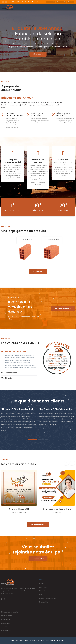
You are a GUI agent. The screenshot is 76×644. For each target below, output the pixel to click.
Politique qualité (7, 616)
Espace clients (51, 2)
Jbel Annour (43, 587)
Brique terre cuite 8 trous (29, 240)
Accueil (42, 583)
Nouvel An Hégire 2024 (19, 509)
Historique (38, 54)
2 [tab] (40, 440)
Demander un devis (63, 308)
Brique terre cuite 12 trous (54, 240)
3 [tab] (43, 440)
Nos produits (38, 272)
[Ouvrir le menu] (72, 7)
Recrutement (38, 559)
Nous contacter (6, 631)
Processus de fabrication (47, 598)
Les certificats (6, 623)
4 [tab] (47, 440)
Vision (41, 595)
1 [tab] (33, 440)
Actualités (5, 627)
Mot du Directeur (45, 591)
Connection (71, 2)
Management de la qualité (10, 612)
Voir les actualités (38, 524)
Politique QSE (6, 619)
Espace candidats (61, 2)
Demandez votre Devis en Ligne (57, 509)
